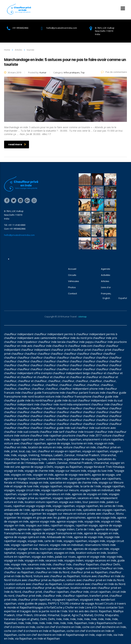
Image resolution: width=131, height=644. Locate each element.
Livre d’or (106, 287)
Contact (72, 294)
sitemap (82, 317)
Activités (106, 275)
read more (17, 144)
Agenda (105, 269)
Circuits (72, 275)
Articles (105, 281)
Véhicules (74, 281)
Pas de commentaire (114, 72)
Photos (72, 287)
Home (7, 50)
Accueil (72, 269)
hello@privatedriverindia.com (19, 235)
